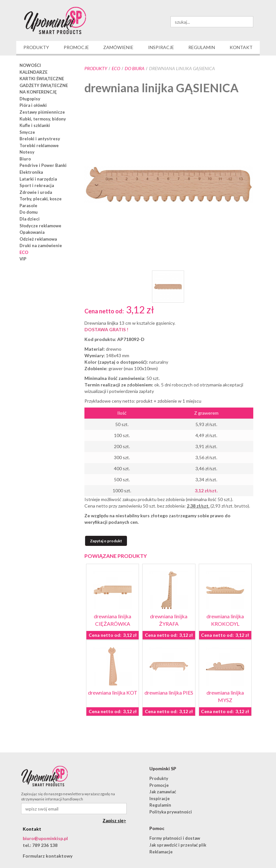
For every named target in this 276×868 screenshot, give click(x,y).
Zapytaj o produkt (106, 541)
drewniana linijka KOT (113, 692)
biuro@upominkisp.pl (45, 838)
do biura (135, 68)
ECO (116, 68)
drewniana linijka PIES (169, 692)
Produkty (96, 68)
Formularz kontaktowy (48, 856)
